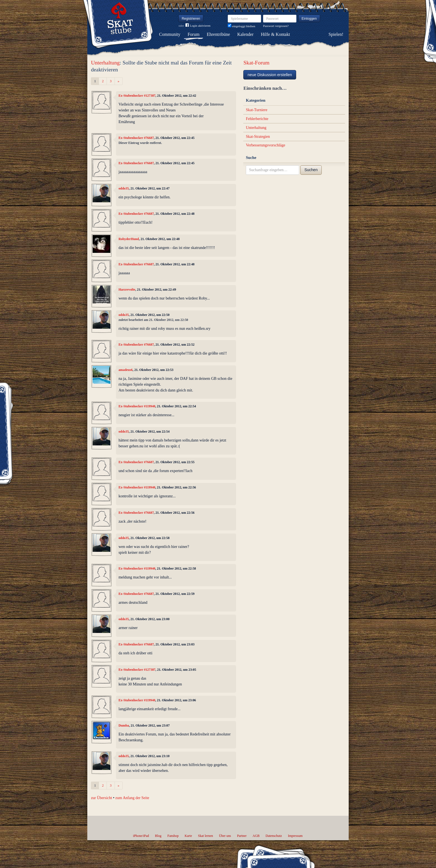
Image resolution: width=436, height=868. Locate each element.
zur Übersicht (101, 798)
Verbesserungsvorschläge (266, 145)
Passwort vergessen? (276, 26)
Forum (194, 34)
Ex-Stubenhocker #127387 (137, 96)
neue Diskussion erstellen (270, 75)
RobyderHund (129, 239)
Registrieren (191, 19)
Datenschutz (274, 836)
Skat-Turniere (257, 110)
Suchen (311, 170)
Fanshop (173, 836)
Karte (188, 836)
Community (170, 34)
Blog (158, 836)
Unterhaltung (105, 63)
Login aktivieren (198, 26)
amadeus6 (126, 370)
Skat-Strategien (258, 137)
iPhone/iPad (141, 836)
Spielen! (336, 34)
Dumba (124, 725)
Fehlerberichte (257, 119)
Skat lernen (205, 836)
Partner (242, 836)
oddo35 (124, 188)
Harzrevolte (127, 290)
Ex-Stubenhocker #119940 (137, 406)
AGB (256, 836)
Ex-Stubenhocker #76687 (136, 138)
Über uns (225, 836)
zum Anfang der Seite (132, 798)
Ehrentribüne (219, 34)
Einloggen (309, 19)
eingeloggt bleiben (241, 26)
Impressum (295, 836)
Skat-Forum (256, 63)
